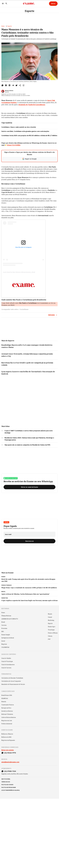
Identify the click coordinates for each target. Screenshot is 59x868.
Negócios (4, 644)
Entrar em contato (8, 750)
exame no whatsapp (11, 478)
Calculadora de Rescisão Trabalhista (12, 678)
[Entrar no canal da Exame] (29, 487)
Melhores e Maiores (7, 734)
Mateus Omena (9, 91)
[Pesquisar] (6, 4)
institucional (6, 779)
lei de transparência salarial (11, 790)
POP (49, 639)
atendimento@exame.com (10, 762)
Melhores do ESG (6, 737)
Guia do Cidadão (6, 658)
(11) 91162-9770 (10, 753)
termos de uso (6, 782)
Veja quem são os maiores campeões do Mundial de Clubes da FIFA (27, 445)
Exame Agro (52, 627)
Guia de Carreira (6, 668)
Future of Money (53, 633)
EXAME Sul (5, 698)
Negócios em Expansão (8, 740)
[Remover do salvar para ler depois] (23, 85)
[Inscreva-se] (29, 541)
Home (3, 26)
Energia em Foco (6, 708)
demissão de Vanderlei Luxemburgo (32, 105)
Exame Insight (6, 635)
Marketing (51, 620)
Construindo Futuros (8, 705)
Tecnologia (51, 630)
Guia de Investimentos (8, 665)
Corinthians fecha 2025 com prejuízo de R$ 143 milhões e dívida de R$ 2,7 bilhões (29, 136)
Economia (4, 628)
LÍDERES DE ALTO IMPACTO (10, 619)
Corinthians (24, 309)
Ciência (50, 636)
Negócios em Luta (7, 721)
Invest (3, 641)
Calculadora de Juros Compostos (11, 681)
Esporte (30, 11)
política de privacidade (9, 787)
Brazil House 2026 (7, 695)
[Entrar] (53, 4)
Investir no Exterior (7, 711)
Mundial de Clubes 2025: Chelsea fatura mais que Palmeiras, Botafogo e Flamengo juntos (29, 439)
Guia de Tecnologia (7, 661)
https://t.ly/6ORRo (14, 145)
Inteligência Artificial (8, 638)
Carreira (4, 625)
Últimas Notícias (6, 616)
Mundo (50, 614)
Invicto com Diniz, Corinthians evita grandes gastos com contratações (25, 131)
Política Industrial (7, 724)
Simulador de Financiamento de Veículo (13, 684)
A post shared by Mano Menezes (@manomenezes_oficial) (19, 272)
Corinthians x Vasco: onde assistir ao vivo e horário (19, 127)
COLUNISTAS (5, 647)
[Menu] (3, 4)
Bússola (4, 702)
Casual (6, 522)
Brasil (3, 622)
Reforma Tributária (7, 714)
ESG (3, 632)
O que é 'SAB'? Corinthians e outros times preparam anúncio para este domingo (29, 432)
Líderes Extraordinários (9, 717)
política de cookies (7, 785)
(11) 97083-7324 (10, 771)
